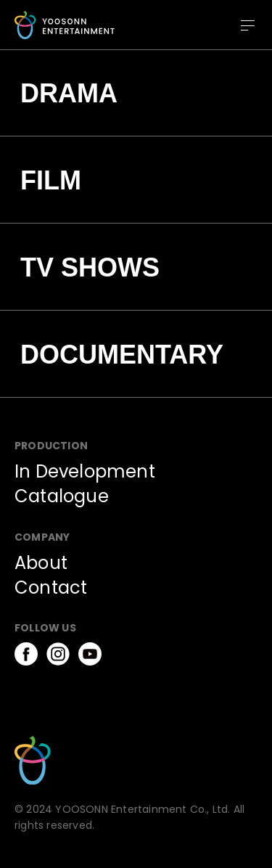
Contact (51, 587)
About (41, 563)
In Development (85, 471)
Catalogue (62, 496)
